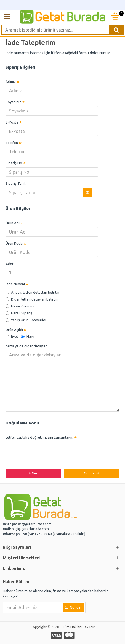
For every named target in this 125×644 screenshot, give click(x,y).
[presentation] (44, 451)
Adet (10, 264)
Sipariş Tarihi (16, 183)
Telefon (12, 143)
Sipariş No (14, 163)
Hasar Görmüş (20, 306)
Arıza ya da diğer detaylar (26, 346)
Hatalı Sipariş (19, 313)
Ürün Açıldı (14, 330)
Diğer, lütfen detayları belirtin (32, 299)
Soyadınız (13, 102)
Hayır (28, 336)
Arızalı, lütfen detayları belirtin (32, 292)
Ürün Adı (13, 223)
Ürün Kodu (14, 243)
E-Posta (12, 122)
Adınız (11, 81)
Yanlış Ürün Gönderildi (26, 320)
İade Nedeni (15, 284)
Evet (12, 336)
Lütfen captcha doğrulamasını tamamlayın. (39, 437)
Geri (35, 473)
